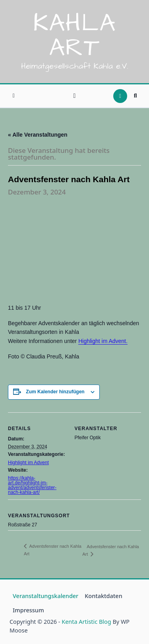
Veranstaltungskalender (45, 596)
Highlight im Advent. (103, 341)
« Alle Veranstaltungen (38, 135)
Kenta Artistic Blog (86, 622)
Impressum (28, 610)
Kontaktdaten (103, 596)
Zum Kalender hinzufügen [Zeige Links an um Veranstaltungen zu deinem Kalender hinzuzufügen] (55, 392)
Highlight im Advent (28, 463)
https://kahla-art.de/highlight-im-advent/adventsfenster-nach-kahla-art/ (32, 485)
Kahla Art (74, 36)
